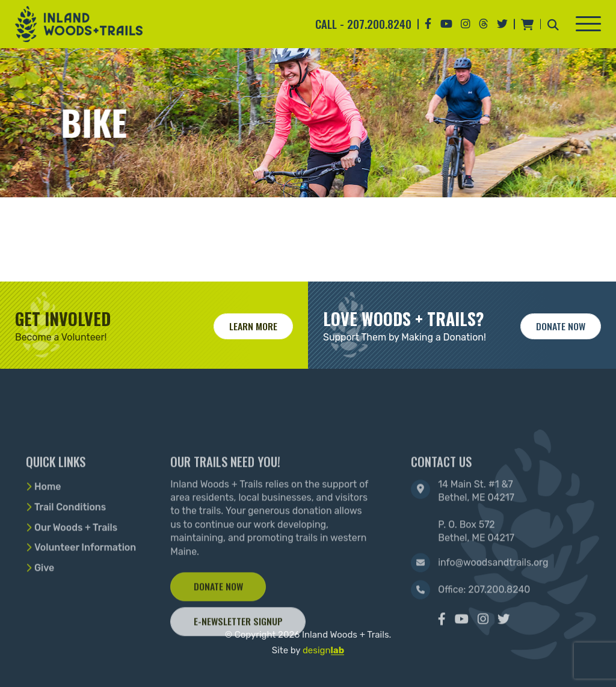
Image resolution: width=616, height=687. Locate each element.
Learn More (253, 326)
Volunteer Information (85, 586)
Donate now (561, 326)
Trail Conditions (70, 546)
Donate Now (218, 625)
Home (48, 525)
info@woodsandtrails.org (493, 601)
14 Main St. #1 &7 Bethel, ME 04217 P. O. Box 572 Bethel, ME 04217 (476, 550)
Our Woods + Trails (76, 566)
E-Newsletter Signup (238, 660)
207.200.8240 (379, 24)
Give (44, 607)
